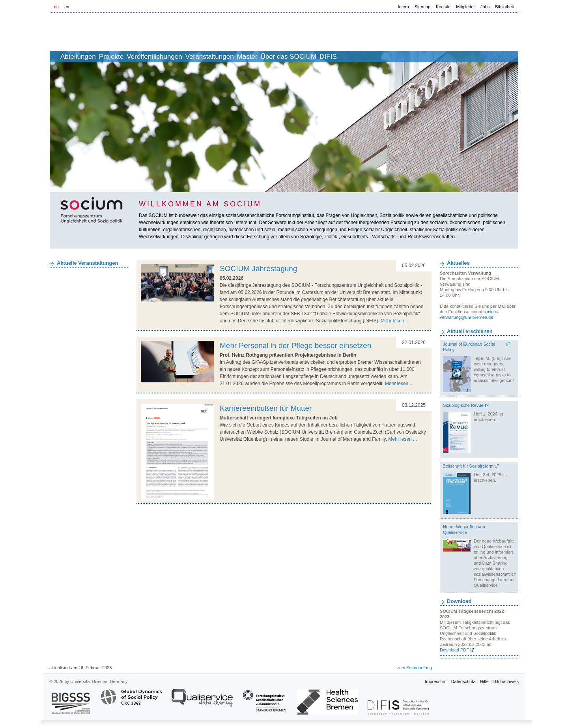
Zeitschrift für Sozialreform (468, 466)
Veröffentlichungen (185, 57)
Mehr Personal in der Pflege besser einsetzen (295, 345)
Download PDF (454, 650)
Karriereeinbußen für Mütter (266, 408)
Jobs (485, 7)
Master (295, 57)
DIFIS (393, 57)
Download (459, 601)
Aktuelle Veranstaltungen (87, 263)
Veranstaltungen (249, 57)
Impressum (435, 681)
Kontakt (443, 7)
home (59, 57)
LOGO (110, 32)
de (56, 7)
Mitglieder (465, 7)
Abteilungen (91, 57)
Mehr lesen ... (395, 321)
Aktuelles (458, 263)
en (67, 7)
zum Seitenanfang (414, 668)
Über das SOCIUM (345, 57)
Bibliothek (504, 7)
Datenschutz (463, 681)
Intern (404, 7)
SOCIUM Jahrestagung (258, 269)
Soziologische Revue (463, 405)
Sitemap (422, 7)
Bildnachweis (506, 681)
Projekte (133, 57)
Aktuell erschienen (470, 331)
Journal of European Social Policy (469, 347)
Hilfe (484, 681)
